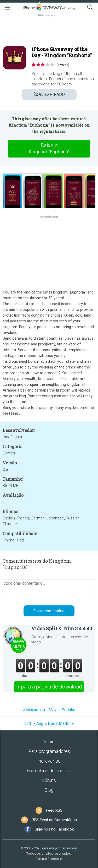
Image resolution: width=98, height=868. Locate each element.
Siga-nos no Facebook (54, 829)
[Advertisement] (49, 30)
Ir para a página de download (49, 687)
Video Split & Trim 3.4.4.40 (62, 628)
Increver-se (49, 761)
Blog (49, 790)
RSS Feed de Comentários (54, 820)
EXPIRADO (49, 94)
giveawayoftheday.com (60, 848)
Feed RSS (54, 810)
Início (49, 742)
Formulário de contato (49, 771)
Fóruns (49, 780)
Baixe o (49, 149)
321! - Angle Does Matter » (49, 723)
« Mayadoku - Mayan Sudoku (49, 710)
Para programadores (49, 751)
